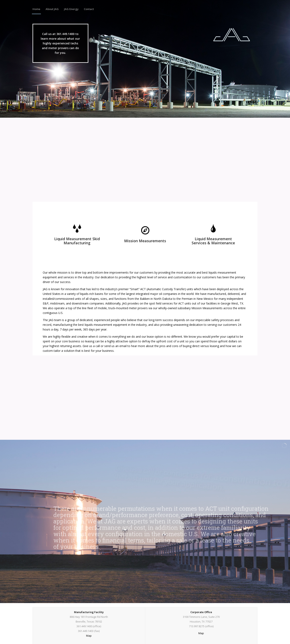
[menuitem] (36, 9)
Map (89, 636)
